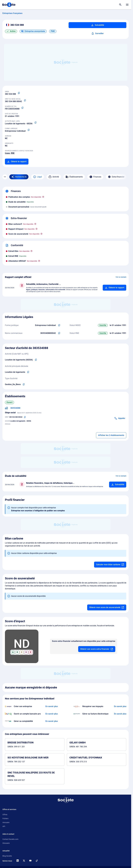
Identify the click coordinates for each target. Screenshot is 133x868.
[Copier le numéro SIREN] (19, 93)
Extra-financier (116, 177)
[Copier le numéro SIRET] (25, 100)
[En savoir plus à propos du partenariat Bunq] (52, 714)
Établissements (74, 177)
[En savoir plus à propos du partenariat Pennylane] (120, 714)
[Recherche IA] (19, 177)
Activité (54, 177)
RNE (13, 153)
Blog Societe (7, 856)
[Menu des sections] (5, 177)
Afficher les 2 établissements (111, 435)
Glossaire (6, 843)
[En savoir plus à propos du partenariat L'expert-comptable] (52, 721)
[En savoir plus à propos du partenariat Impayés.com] (120, 706)
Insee (7, 153)
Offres (5, 815)
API (4, 826)
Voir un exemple (121, 277)
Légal (37, 177)
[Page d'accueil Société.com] (9, 5)
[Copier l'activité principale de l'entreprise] (28, 372)
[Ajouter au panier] (114, 288)
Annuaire (6, 822)
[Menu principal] (127, 5)
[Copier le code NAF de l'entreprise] (36, 360)
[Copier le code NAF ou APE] (35, 123)
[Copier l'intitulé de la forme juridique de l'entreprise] (59, 325)
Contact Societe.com (10, 839)
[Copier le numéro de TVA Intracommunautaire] (22, 108)
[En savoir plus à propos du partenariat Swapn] (52, 706)
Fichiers (5, 818)
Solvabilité (97, 25)
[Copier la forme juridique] (29, 130)
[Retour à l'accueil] (66, 800)
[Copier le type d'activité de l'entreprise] (24, 384)
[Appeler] (120, 418)
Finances (95, 177)
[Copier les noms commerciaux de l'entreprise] (59, 333)
